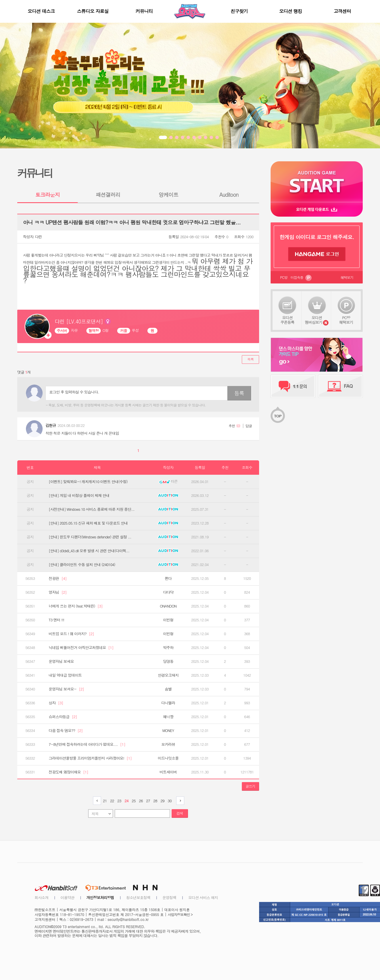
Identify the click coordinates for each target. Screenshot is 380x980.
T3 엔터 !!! (56, 620)
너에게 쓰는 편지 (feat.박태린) (76, 606)
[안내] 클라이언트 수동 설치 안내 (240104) (82, 565)
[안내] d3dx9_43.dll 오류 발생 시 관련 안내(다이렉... (89, 551)
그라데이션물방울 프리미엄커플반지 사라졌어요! (90, 758)
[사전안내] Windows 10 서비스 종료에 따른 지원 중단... (92, 509)
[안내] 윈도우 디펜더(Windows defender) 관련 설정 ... (90, 537)
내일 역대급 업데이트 (65, 675)
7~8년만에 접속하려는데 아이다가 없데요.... (87, 744)
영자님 (58, 592)
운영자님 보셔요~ (66, 689)
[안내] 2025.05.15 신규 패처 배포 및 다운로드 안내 (88, 523)
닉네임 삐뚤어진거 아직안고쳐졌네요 (81, 648)
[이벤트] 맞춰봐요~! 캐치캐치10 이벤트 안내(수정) (88, 482)
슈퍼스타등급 (63, 717)
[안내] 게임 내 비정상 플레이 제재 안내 (79, 495)
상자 (56, 703)
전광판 (58, 578)
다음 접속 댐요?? (66, 731)
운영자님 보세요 (61, 661)
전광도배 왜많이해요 (68, 772)
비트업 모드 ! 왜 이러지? (71, 634)
